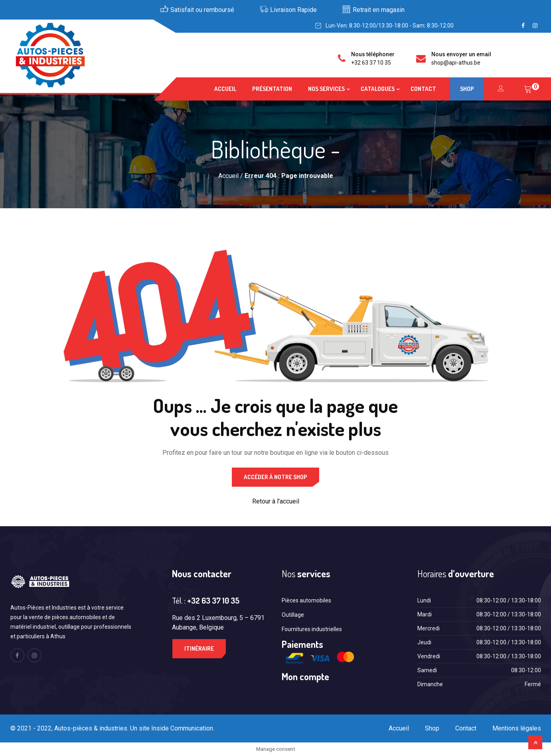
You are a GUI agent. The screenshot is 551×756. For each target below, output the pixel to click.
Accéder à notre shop (275, 477)
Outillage (293, 615)
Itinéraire (199, 648)
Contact (423, 89)
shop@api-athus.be (456, 63)
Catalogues (378, 89)
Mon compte (305, 676)
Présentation (272, 89)
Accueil (225, 89)
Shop (467, 89)
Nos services (326, 89)
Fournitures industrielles (312, 629)
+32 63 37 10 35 (371, 63)
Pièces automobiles (306, 600)
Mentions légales (517, 728)
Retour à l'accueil (276, 501)
